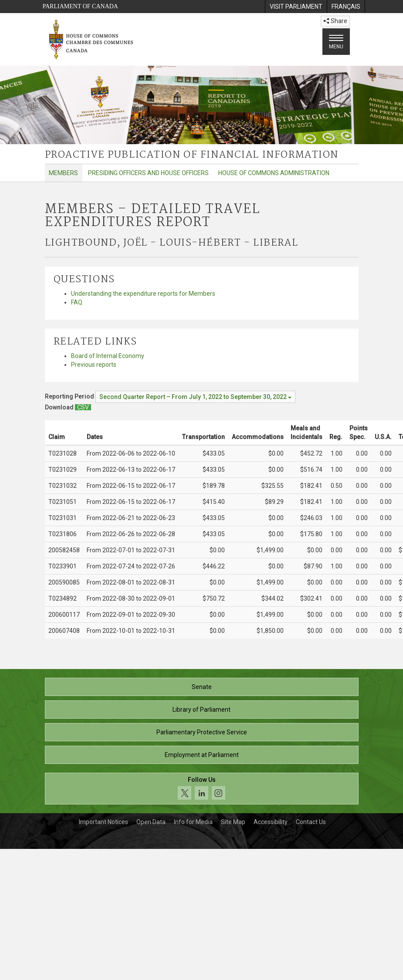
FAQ (77, 302)
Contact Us (311, 822)
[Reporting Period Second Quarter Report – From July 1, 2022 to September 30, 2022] (195, 397)
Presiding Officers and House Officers (148, 173)
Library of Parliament (201, 710)
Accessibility (271, 822)
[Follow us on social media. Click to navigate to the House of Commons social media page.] (202, 789)
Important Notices (103, 822)
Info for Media (193, 822)
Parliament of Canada (80, 6)
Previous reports (94, 365)
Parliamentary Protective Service (202, 732)
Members (63, 173)
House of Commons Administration (274, 173)
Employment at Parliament (202, 755)
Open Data (151, 822)
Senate (202, 687)
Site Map (233, 822)
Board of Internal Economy (108, 356)
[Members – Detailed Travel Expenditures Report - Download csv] (83, 407)
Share (335, 21)
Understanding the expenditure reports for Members (143, 294)
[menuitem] (296, 7)
